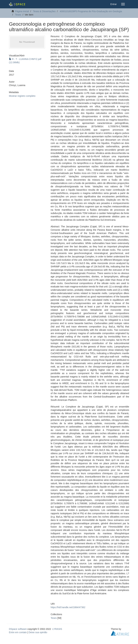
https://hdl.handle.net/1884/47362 (68, 607)
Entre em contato (18, 632)
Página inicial (22, 11)
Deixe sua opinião (38, 632)
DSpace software (18, 629)
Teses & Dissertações (44, 11)
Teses (18, 15)
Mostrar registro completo (22, 96)
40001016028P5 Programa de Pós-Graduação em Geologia (91, 11)
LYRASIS (57, 629)
